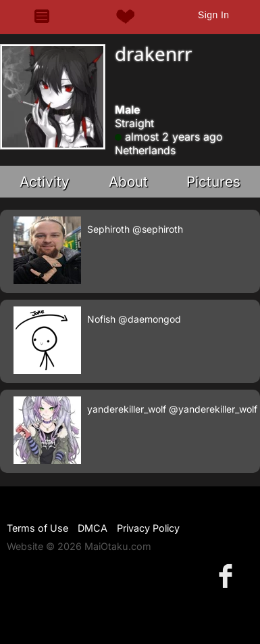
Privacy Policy (148, 528)
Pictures (213, 182)
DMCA (93, 528)
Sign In (213, 15)
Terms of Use (37, 528)
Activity (45, 182)
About (128, 182)
